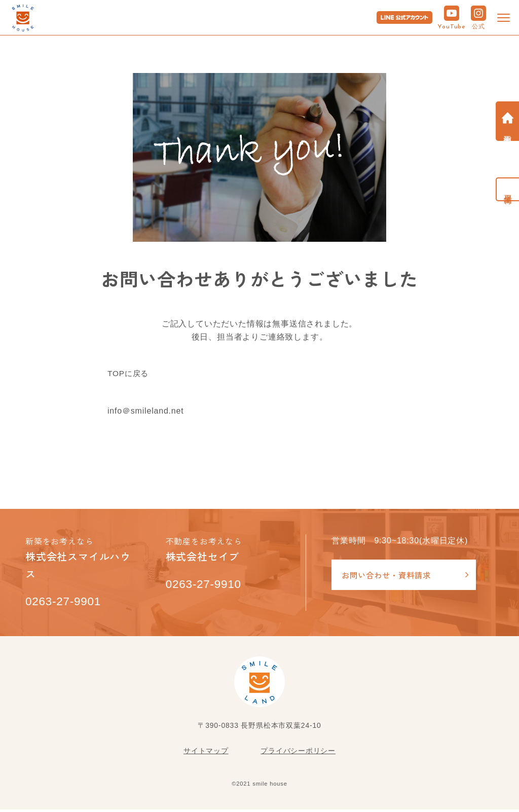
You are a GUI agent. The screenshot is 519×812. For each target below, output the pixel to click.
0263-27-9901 (67, 603)
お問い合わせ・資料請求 (389, 575)
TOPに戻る (129, 374)
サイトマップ (206, 753)
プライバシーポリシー (298, 753)
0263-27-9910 (208, 586)
